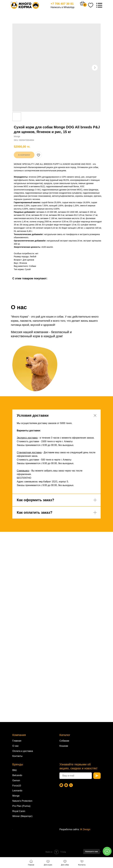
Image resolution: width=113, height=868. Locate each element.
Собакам (64, 741)
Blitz (15, 770)
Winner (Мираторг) (22, 816)
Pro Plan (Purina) (21, 806)
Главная (17, 741)
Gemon (16, 780)
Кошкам (64, 746)
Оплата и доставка (23, 751)
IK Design (85, 829)
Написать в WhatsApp (62, 7)
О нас (16, 746)
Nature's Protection (22, 801)
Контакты (17, 756)
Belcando (17, 775)
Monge (16, 796)
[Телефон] (71, 785)
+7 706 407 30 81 (62, 4)
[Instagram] (66, 785)
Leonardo (17, 791)
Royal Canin (19, 811)
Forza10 (17, 786)
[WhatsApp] (61, 785)
